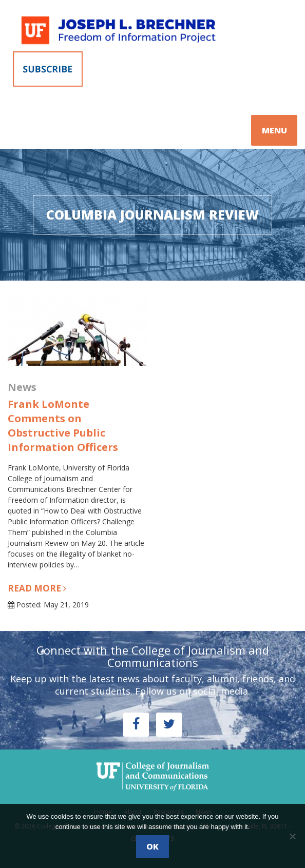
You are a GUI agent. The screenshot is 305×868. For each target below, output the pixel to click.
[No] (292, 836)
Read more (37, 588)
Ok (153, 846)
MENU (274, 130)
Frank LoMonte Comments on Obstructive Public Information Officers (63, 426)
